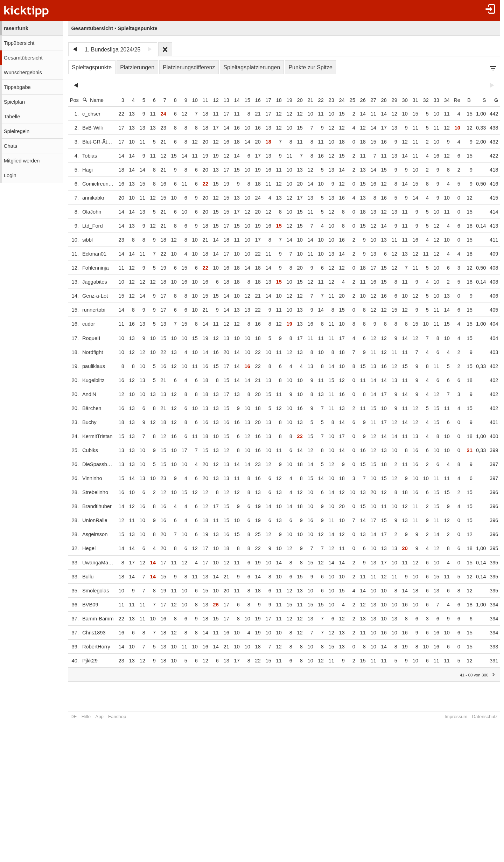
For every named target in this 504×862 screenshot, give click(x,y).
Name (93, 100)
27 (370, 100)
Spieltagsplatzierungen (252, 67)
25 (349, 100)
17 (265, 100)
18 (276, 100)
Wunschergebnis (23, 72)
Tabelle (12, 117)
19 (286, 100)
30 (402, 100)
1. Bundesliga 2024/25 (113, 50)
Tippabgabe (17, 87)
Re (454, 100)
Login (10, 175)
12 (213, 100)
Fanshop (117, 717)
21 (307, 100)
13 (223, 100)
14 (234, 100)
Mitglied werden (22, 161)
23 (328, 100)
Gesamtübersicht (23, 58)
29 (391, 100)
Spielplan (14, 102)
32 (423, 100)
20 (297, 100)
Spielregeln (17, 131)
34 (444, 100)
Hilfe (86, 717)
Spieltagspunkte (92, 67)
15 (244, 100)
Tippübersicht (19, 43)
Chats (10, 146)
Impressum (453, 717)
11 (202, 100)
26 (360, 100)
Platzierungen (137, 67)
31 (412, 100)
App (99, 717)
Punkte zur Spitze (310, 67)
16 (255, 100)
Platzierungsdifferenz (189, 67)
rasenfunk (16, 28)
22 (318, 100)
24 (339, 100)
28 (381, 100)
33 (433, 100)
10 (192, 100)
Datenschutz (482, 717)
